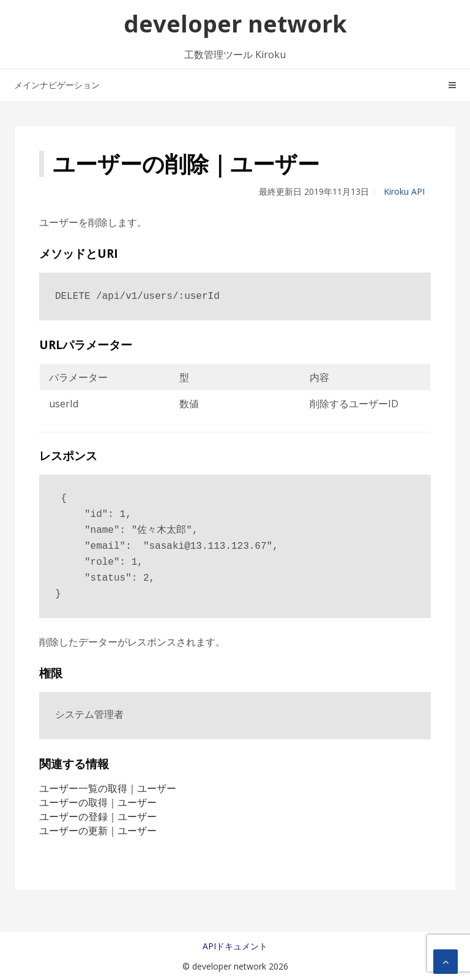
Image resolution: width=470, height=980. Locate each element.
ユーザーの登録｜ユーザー (98, 816)
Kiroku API (404, 191)
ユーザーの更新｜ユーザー (98, 831)
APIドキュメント (235, 946)
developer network (235, 23)
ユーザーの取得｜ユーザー (98, 802)
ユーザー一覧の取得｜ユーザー (108, 788)
